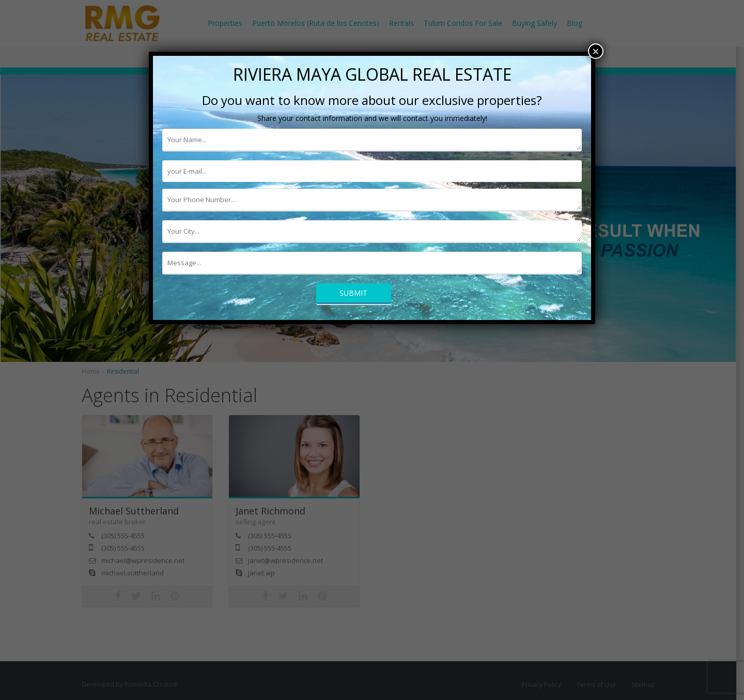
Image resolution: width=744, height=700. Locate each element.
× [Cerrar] (596, 51)
